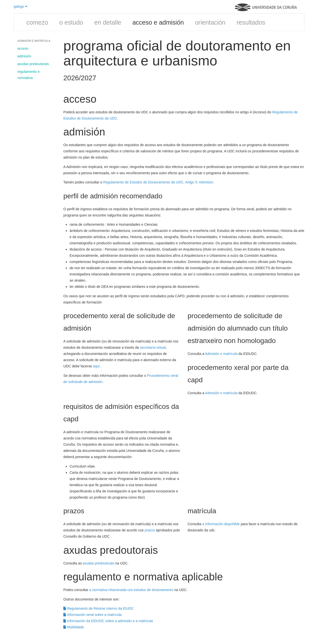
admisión (24, 56)
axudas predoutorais (33, 64)
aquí (96, 366)
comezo (37, 22)
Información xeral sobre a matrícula (92, 615)
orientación (210, 22)
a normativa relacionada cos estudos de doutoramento (131, 590)
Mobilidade (74, 627)
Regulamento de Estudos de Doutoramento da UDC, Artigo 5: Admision (158, 182)
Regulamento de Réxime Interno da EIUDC (99, 608)
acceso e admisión (158, 22)
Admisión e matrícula (221, 354)
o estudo (71, 22)
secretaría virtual (153, 347)
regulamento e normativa (29, 75)
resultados (251, 22)
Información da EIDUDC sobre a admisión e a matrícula (108, 621)
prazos (150, 530)
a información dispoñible (221, 524)
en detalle (108, 22)
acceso (23, 48)
